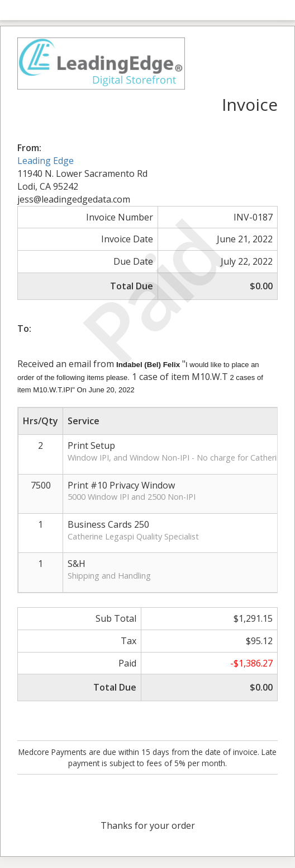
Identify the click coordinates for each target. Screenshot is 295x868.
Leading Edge (46, 161)
